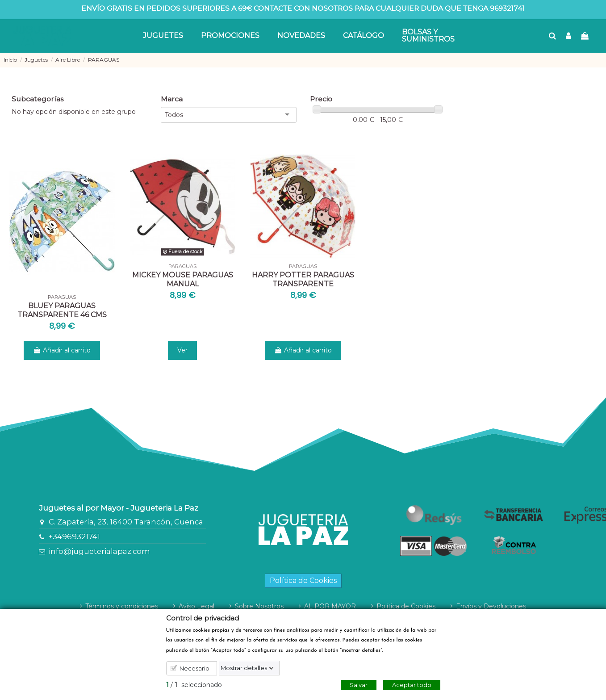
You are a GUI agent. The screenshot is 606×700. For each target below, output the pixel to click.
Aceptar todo (412, 685)
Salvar (359, 685)
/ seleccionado (194, 685)
